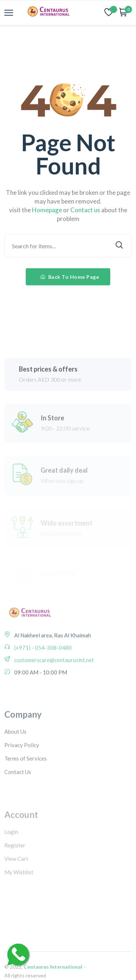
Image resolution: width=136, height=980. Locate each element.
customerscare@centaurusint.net (53, 672)
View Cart (16, 879)
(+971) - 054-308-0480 (42, 660)
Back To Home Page (70, 277)
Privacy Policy (22, 765)
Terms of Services (26, 779)
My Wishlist (19, 893)
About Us (15, 752)
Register (15, 866)
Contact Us (18, 792)
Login (11, 852)
